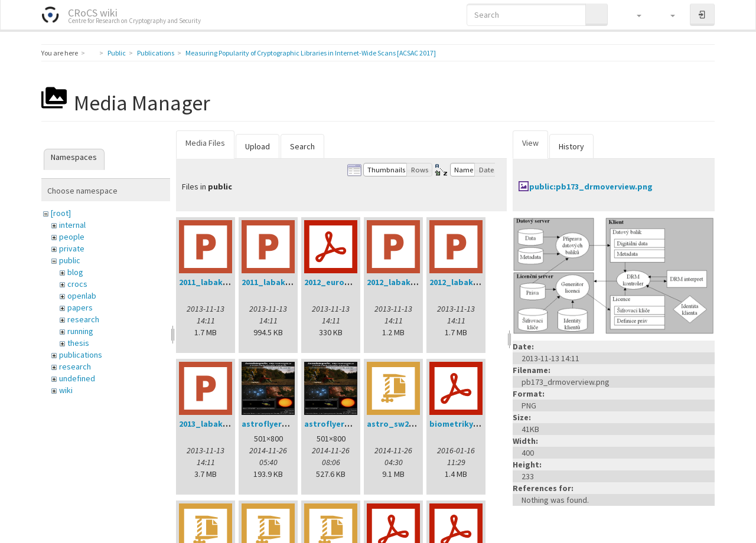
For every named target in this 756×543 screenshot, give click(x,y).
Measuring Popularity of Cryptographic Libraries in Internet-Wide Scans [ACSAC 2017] (311, 53)
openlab (82, 296)
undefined (77, 378)
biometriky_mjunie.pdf (475, 424)
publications (81, 355)
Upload (258, 146)
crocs (77, 284)
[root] (61, 213)
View (530, 143)
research (83, 319)
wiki (66, 390)
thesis (78, 343)
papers (80, 308)
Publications (156, 53)
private (72, 248)
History (571, 146)
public (70, 260)
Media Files (205, 143)
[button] (633, 15)
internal (72, 225)
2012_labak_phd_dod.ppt (481, 282)
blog (75, 272)
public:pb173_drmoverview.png (591, 187)
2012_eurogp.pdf (338, 282)
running (80, 331)
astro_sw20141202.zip (409, 424)
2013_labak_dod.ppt (220, 424)
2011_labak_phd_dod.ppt (230, 282)
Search (302, 146)
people (72, 237)
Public (117, 53)
